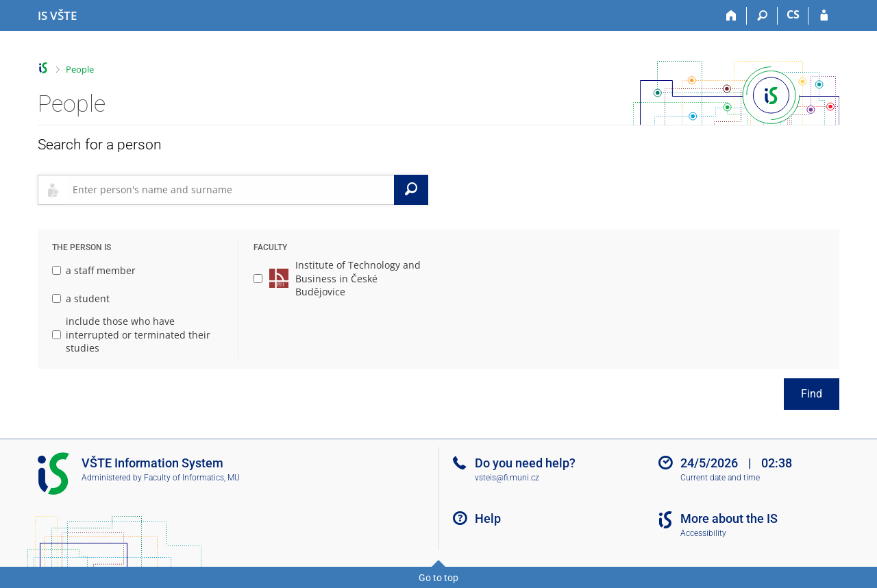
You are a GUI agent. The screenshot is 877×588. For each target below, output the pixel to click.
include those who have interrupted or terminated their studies (131, 334)
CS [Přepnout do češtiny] (793, 14)
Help (488, 518)
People (80, 69)
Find (812, 394)
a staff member (94, 270)
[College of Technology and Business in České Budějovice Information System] (57, 16)
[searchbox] (231, 190)
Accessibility (703, 533)
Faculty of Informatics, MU (192, 478)
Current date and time (720, 478)
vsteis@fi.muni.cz (507, 478)
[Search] (762, 16)
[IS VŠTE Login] (824, 16)
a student (81, 298)
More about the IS (729, 518)
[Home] (731, 16)
